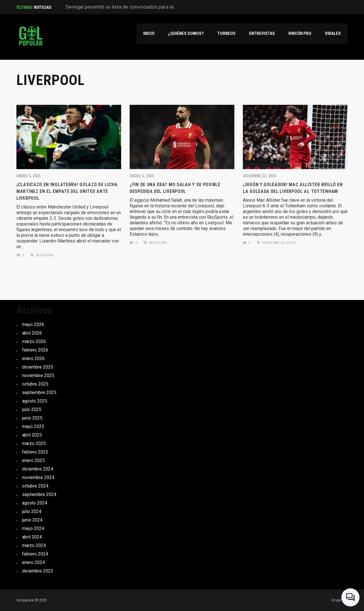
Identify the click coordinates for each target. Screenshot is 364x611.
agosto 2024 (35, 503)
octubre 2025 (35, 384)
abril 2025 (32, 435)
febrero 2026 (35, 350)
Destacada (42, 255)
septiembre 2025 (39, 392)
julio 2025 (32, 409)
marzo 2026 (34, 341)
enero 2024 (33, 562)
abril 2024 (32, 537)
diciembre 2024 (38, 469)
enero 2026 (33, 358)
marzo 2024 (34, 545)
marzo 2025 (34, 443)
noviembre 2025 (38, 375)
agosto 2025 (35, 401)
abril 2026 (32, 333)
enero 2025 (33, 460)
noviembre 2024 (38, 477)
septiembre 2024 (39, 494)
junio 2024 (32, 520)
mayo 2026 (33, 324)
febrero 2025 (35, 452)
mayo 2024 (33, 528)
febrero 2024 (35, 554)
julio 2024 (32, 511)
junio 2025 (32, 418)
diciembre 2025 (38, 367)
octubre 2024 (35, 486)
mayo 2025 (33, 426)
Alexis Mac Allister (276, 243)
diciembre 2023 (38, 571)
